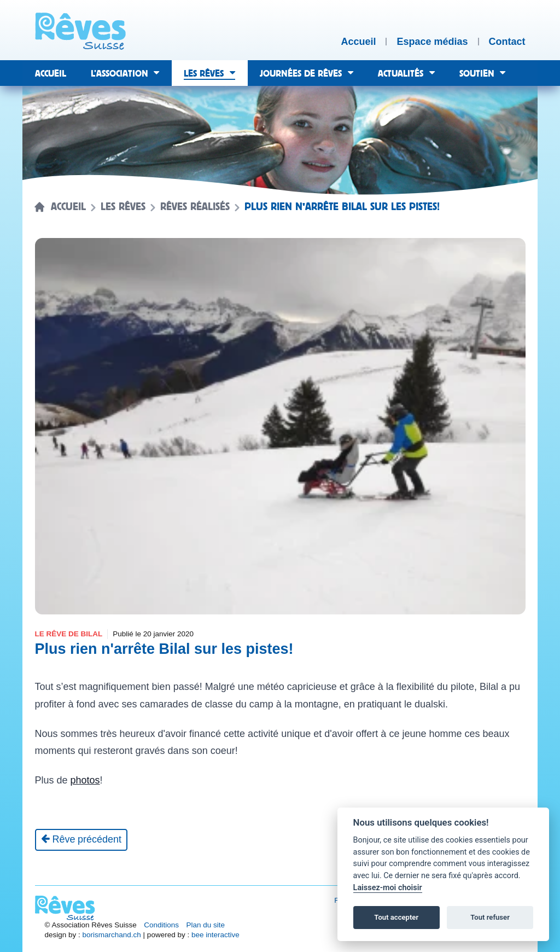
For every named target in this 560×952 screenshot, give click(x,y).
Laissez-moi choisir (388, 888)
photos (85, 780)
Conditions (161, 925)
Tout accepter (396, 917)
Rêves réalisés (195, 207)
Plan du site (206, 925)
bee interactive (215, 935)
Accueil (68, 207)
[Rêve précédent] (81, 840)
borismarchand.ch (112, 935)
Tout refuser (490, 917)
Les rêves (123, 207)
